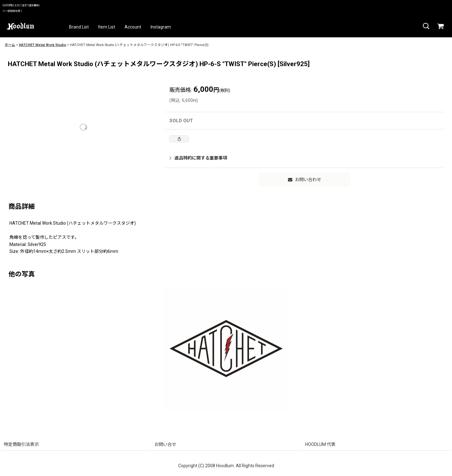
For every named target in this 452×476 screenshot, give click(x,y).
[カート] (440, 26)
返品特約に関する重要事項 (198, 158)
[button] (426, 26)
